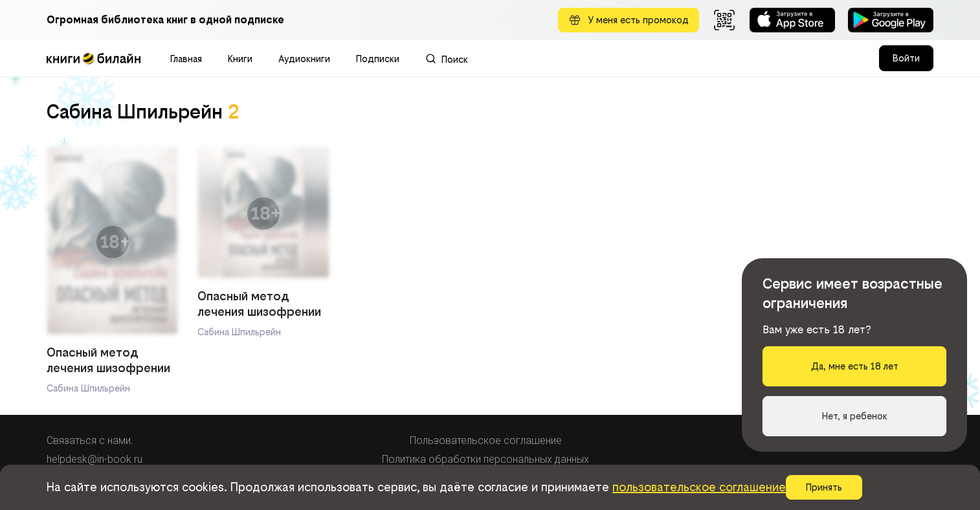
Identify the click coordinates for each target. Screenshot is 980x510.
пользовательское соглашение (699, 487)
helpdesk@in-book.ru (95, 459)
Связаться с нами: (90, 440)
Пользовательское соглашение (486, 440)
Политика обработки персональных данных (485, 459)
